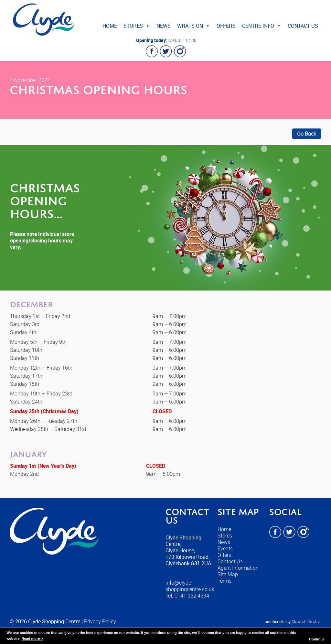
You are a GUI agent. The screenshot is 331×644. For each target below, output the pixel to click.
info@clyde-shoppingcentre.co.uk (190, 586)
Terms (224, 581)
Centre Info (262, 26)
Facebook (152, 51)
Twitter (166, 51)
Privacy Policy (100, 621)
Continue (317, 639)
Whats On (194, 26)
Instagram (180, 51)
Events (225, 548)
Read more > (32, 639)
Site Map (228, 574)
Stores (137, 26)
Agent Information (238, 568)
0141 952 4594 (192, 596)
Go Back (307, 134)
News (164, 26)
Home (110, 26)
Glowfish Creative (306, 621)
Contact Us (303, 26)
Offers (226, 26)
